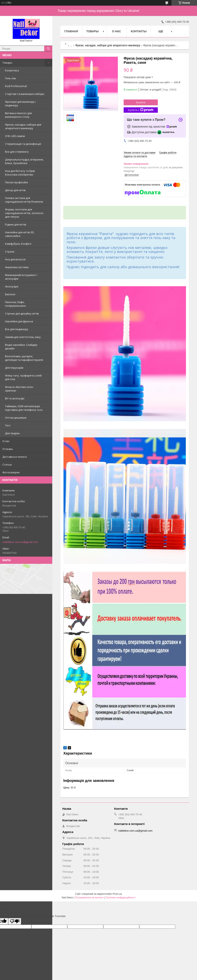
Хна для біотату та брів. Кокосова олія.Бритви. (20, 173)
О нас (6, 441)
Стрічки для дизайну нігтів (22, 313)
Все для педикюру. (17, 329)
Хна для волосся (15, 259)
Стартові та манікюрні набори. (25, 94)
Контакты (139, 31)
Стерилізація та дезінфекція (23, 144)
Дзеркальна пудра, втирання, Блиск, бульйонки (24, 161)
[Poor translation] (15, 921)
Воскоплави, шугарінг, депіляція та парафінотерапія (24, 358)
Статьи (7, 465)
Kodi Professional (16, 86)
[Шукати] (48, 49)
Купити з (141, 110)
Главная (71, 31)
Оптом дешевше (16, 418)
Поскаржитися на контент (89, 898)
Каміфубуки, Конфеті (18, 244)
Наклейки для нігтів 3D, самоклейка (20, 234)
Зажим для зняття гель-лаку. (23, 337)
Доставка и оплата (15, 457)
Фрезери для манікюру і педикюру (20, 103)
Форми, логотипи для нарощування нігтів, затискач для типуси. (24, 213)
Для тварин (12, 433)
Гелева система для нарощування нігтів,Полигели (24, 200)
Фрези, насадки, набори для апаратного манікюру (23, 126)
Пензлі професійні (16, 182)
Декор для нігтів (15, 190)
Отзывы (8, 449)
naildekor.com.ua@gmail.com (20, 542)
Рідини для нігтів (16, 224)
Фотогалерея (11, 472)
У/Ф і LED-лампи (15, 136)
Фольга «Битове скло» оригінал (19, 389)
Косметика (12, 70)
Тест (8, 425)
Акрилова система (17, 267)
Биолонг (10, 294)
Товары (7, 63)
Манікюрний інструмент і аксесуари (21, 277)
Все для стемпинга (17, 152)
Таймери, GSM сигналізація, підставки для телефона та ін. (24, 408)
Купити (141, 102)
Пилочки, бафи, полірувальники (15, 304)
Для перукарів (14, 368)
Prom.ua (117, 894)
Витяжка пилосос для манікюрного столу (18, 115)
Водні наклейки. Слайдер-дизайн (22, 347)
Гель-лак (11, 78)
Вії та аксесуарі (15, 398)
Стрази (10, 252)
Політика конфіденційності (120, 898)
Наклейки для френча (19, 321)
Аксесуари (12, 286)
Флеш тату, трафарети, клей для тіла (23, 377)
